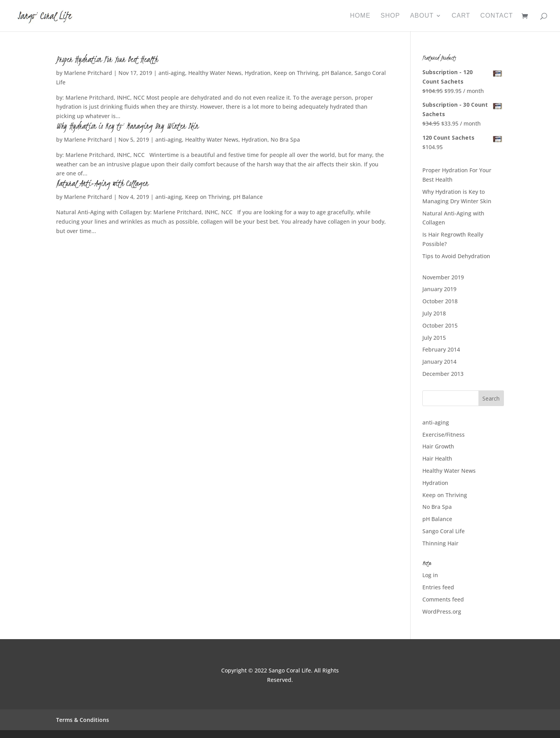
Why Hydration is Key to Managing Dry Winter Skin (127, 126)
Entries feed (438, 587)
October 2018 (440, 301)
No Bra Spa (285, 139)
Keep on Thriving (296, 73)
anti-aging (172, 73)
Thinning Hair (440, 543)
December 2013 (443, 374)
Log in (430, 575)
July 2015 (434, 338)
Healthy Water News (215, 73)
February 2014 (441, 349)
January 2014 (439, 362)
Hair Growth (438, 446)
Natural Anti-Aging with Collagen (102, 183)
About (422, 16)
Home (360, 16)
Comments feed (443, 599)
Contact (497, 16)
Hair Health (437, 458)
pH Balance (336, 73)
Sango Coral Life (444, 531)
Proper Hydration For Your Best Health (107, 59)
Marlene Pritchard (88, 73)
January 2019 (439, 289)
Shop (390, 16)
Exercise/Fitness (444, 435)
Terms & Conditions (83, 720)
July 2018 (434, 313)
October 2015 (440, 325)
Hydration (258, 73)
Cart (461, 16)
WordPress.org (442, 611)
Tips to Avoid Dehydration (456, 256)
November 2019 (443, 277)
